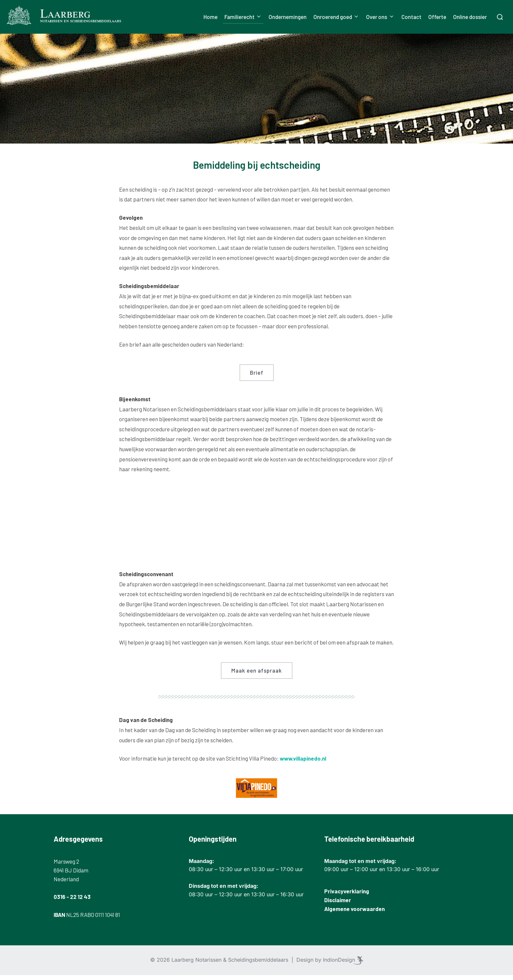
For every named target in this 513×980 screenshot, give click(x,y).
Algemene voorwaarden (354, 914)
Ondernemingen (288, 17)
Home (211, 17)
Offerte (437, 17)
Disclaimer (338, 904)
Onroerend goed (336, 17)
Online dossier (470, 17)
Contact (411, 17)
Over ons (380, 17)
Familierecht (243, 17)
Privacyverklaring (347, 896)
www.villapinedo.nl (303, 763)
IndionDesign (339, 965)
